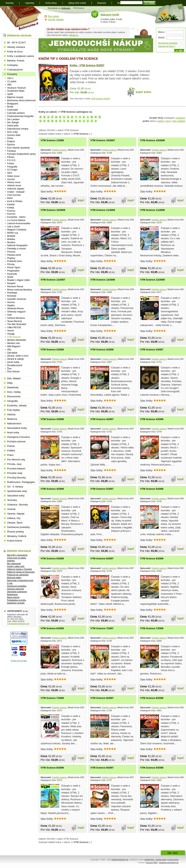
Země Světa (13, 362)
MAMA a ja (13, 233)
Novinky (10, 3)
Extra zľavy (51, 3)
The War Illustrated (17, 324)
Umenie (11, 509)
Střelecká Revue (15, 308)
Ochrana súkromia (15, 589)
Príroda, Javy (14, 464)
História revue (14, 186)
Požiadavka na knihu (17, 600)
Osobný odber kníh (16, 566)
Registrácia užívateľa (168, 43)
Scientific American (17, 299)
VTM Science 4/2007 (102, 419)
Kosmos (11, 211)
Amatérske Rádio (16, 91)
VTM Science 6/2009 (52, 628)
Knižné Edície (15, 541)
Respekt (11, 283)
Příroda (11, 264)
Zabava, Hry (14, 518)
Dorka (10, 138)
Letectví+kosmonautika (19, 223)
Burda (10, 107)
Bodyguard (13, 104)
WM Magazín (14, 346)
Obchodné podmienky (17, 592)
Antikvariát (66, 8)
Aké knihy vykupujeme (17, 555)
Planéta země (14, 255)
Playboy (11, 258)
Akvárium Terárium (17, 88)
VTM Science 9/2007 (102, 768)
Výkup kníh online (77, 3)
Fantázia (11, 151)
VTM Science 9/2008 (152, 768)
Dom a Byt (12, 132)
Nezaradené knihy (17, 428)
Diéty (10, 383)
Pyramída (12, 274)
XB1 (9, 350)
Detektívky (13, 387)
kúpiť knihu (144, 92)
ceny (168, 121)
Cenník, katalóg (56, 20)
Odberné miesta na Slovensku (21, 572)
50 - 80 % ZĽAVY (16, 43)
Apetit (10, 94)
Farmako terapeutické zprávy (22, 154)
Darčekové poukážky (19, 527)
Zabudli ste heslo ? (167, 46)
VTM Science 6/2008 (152, 558)
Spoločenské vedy (17, 491)
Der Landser (13, 119)
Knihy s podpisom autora (21, 56)
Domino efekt (14, 135)
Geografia (12, 401)
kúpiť (81, 200)
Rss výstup (53, 16)
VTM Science (14, 337)
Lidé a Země (13, 227)
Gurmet (11, 179)
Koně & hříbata (15, 201)
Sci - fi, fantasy (15, 487)
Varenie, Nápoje (16, 514)
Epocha (11, 145)
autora (161, 121)
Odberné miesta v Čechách (19, 569)
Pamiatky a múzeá (16, 249)
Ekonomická (14, 396)
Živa (9, 369)
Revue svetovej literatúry (19, 290)
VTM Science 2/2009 (102, 350)
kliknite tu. (74, 35)
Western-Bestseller (17, 340)
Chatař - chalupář (16, 192)
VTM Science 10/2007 (103, 140)
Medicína (12, 419)
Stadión (11, 305)
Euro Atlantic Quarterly (18, 148)
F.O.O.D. (12, 160)
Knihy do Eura (15, 52)
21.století (12, 81)
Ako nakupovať (14, 563)
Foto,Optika (13, 410)
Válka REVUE (14, 327)
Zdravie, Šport (15, 523)
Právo (10, 455)
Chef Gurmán (14, 195)
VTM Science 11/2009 (152, 210)
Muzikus (11, 242)
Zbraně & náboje (15, 359)
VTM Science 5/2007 (101, 99)
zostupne (180, 118)
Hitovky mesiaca (16, 47)
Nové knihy (13, 432)
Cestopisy (12, 65)
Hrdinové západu (16, 189)
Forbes (11, 164)
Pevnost (11, 252)
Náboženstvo (14, 423)
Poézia (11, 446)
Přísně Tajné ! (14, 268)
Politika (11, 451)
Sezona (11, 302)
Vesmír (11, 331)
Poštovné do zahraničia (18, 575)
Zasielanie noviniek (16, 603)
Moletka (11, 239)
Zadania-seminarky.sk (169, 863)
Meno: (161, 32)
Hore (175, 853)
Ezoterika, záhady (17, 405)
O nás (10, 583)
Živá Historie (13, 372)
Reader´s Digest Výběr (19, 280)
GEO (10, 173)
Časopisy (12, 74)
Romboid (12, 296)
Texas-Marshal (14, 321)
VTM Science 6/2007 (102, 558)
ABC (9, 85)
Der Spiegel (13, 122)
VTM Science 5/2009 (52, 558)
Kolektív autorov (59, 150)
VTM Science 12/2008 (103, 280)
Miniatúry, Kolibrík (17, 536)
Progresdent (13, 271)
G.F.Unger (12, 170)
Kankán (11, 204)
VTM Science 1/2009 (52, 140)
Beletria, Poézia (16, 61)
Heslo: (161, 37)
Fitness (11, 157)
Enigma (11, 141)
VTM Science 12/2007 (53, 280)
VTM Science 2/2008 (52, 350)
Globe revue (13, 176)
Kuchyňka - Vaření (16, 217)
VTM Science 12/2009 (152, 280)
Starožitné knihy (16, 496)
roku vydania (179, 121)
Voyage (11, 334)
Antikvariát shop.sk (21, 19)
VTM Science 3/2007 (152, 350)
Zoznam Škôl (152, 863)
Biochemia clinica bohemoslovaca (24, 100)
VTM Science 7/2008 (152, 628)
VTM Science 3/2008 (52, 419)
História (11, 414)
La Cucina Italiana (16, 220)
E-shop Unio (173, 860)
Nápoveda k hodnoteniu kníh (20, 580)
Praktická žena (15, 261)
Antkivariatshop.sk (120, 860)
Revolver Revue (15, 287)
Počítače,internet (16, 442)
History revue (14, 182)
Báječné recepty (15, 97)
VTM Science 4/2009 (52, 489)
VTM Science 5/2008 (152, 489)
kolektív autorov (109, 429)
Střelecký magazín (16, 312)
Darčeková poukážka (17, 586)
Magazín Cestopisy (17, 230)
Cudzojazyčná (15, 70)
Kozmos (11, 214)
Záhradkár (12, 353)
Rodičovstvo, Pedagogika (21, 482)
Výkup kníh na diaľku (17, 558)
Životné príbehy (16, 532)
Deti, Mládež (14, 378)
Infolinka (11, 561)
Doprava (102, 3)
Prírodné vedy (15, 473)
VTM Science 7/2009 (52, 698)
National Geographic (17, 245)
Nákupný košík (110, 15)
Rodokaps (12, 293)
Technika (12, 500)
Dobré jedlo (13, 126)
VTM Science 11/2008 (103, 210)
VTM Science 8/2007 (102, 698)
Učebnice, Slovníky (18, 505)
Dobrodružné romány (18, 129)
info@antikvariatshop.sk (18, 624)
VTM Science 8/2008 (152, 698)
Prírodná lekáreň (16, 469)
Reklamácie (12, 594)
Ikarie (10, 198)
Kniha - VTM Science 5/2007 (87, 65)
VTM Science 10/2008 (152, 140)
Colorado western (16, 113)
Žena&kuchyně (15, 365)
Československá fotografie (20, 116)
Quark (10, 277)
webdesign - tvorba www (155, 860)
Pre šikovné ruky (16, 460)
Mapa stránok (13, 597)
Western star (14, 343)
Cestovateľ (13, 110)
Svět (9, 315)
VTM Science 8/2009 (52, 768)
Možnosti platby (14, 578)
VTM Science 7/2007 (102, 628)
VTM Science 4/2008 (152, 419)
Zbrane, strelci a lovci (18, 356)
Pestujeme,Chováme (19, 437)
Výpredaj (30, 3)
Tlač (169, 853)
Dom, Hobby (14, 392)
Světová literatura (16, 318)
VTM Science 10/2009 (53, 210)
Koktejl (11, 208)
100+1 (10, 78)
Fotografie (12, 167)
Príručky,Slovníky (16, 478)
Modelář (11, 236)
